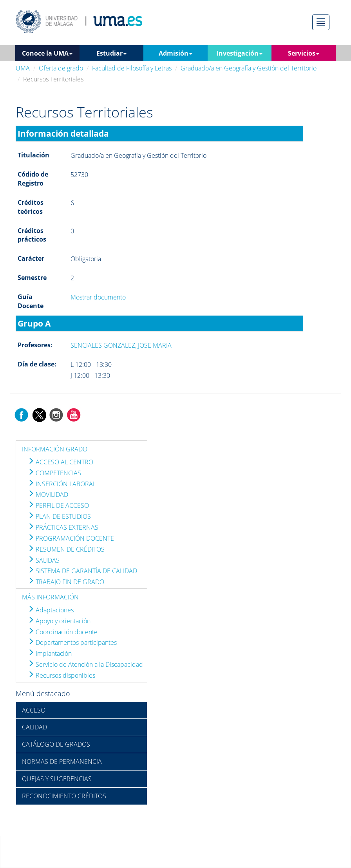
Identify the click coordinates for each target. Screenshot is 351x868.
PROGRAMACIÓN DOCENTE (71, 538)
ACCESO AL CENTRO (61, 462)
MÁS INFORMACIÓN (50, 597)
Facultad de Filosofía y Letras (132, 68)
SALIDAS (44, 560)
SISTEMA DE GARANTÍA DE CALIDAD (82, 571)
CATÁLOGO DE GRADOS (56, 744)
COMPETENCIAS (54, 473)
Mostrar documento (98, 297)
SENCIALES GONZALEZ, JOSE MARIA (121, 345)
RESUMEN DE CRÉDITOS (66, 549)
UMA (23, 68)
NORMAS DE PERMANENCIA (62, 762)
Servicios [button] (304, 53)
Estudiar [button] (111, 53)
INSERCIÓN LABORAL (62, 484)
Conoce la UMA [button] (47, 53)
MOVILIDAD (48, 494)
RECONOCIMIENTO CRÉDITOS (64, 796)
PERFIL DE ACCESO (58, 505)
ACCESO (34, 710)
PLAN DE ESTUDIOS (59, 516)
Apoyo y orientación (59, 621)
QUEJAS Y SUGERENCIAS (57, 779)
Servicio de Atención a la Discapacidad (85, 664)
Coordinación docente (63, 632)
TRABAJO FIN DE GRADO (66, 582)
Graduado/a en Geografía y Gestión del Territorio (249, 68)
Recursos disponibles (62, 675)
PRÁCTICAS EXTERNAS (63, 527)
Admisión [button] (175, 53)
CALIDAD (34, 727)
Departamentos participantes (72, 642)
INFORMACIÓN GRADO (55, 449)
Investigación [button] (240, 53)
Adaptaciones (51, 610)
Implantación (50, 653)
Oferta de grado (61, 68)
